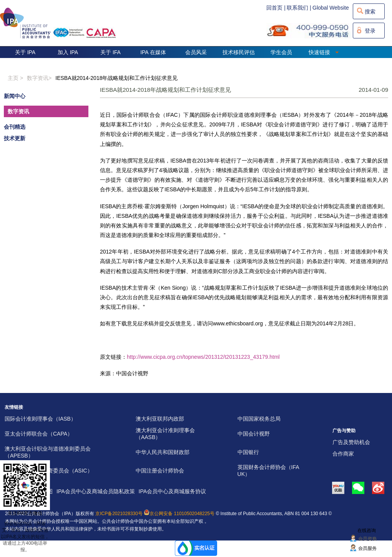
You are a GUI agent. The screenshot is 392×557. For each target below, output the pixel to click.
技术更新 (15, 138)
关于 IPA (25, 52)
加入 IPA (68, 52)
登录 (370, 31)
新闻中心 (15, 96)
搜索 (370, 12)
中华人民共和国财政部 (163, 452)
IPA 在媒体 (153, 52)
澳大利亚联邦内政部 (160, 419)
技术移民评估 (239, 52)
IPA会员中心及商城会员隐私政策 (96, 491)
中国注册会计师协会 (160, 471)
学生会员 (281, 52)
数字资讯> (39, 78)
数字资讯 (18, 111)
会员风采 (196, 52)
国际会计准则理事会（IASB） (40, 419)
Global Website (331, 8)
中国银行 (248, 452)
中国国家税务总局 (259, 419)
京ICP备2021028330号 (119, 514)
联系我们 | (299, 8)
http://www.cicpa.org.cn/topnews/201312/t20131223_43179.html (203, 357)
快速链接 (324, 52)
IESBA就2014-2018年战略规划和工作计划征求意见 (116, 78)
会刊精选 (15, 127)
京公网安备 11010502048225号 (179, 514)
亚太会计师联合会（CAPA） (39, 434)
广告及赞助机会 (351, 442)
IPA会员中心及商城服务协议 (173, 491)
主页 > (15, 78)
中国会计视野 (254, 434)
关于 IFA (110, 52)
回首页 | (276, 8)
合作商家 (343, 454)
